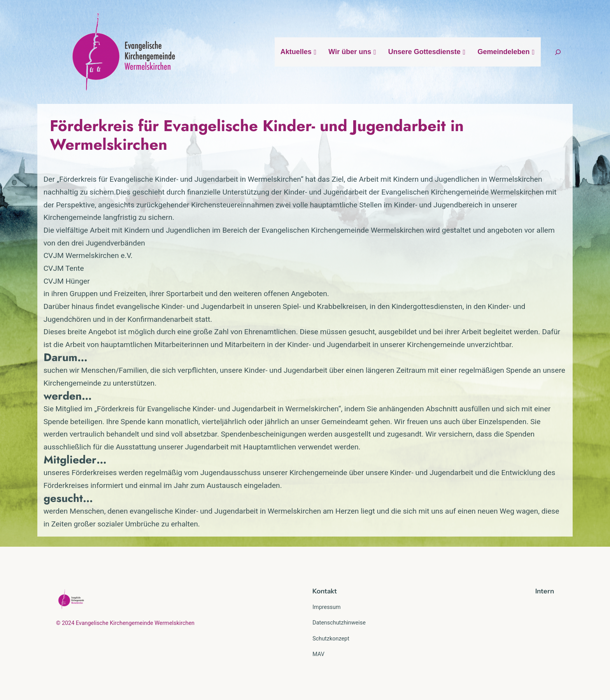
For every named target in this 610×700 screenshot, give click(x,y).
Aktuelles (299, 52)
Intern (545, 591)
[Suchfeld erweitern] (558, 52)
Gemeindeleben (506, 52)
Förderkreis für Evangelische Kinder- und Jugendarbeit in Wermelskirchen (257, 135)
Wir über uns (352, 52)
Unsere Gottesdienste (427, 52)
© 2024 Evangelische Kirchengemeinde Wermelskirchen (125, 623)
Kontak (323, 591)
